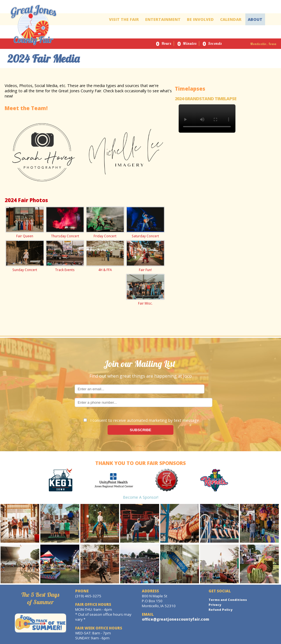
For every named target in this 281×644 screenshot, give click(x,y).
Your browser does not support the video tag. (207, 119)
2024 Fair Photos (26, 200)
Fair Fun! (145, 256)
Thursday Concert (65, 222)
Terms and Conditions (228, 600)
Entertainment (163, 19)
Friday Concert (105, 222)
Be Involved (200, 19)
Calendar (231, 19)
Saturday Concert (145, 222)
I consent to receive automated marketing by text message (141, 420)
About (255, 19)
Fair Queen (25, 222)
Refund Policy (220, 610)
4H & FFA (105, 256)
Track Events (65, 256)
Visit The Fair (124, 19)
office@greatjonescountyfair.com (175, 619)
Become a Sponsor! (141, 497)
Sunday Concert (25, 256)
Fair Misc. (145, 290)
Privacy (215, 605)
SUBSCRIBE (141, 430)
